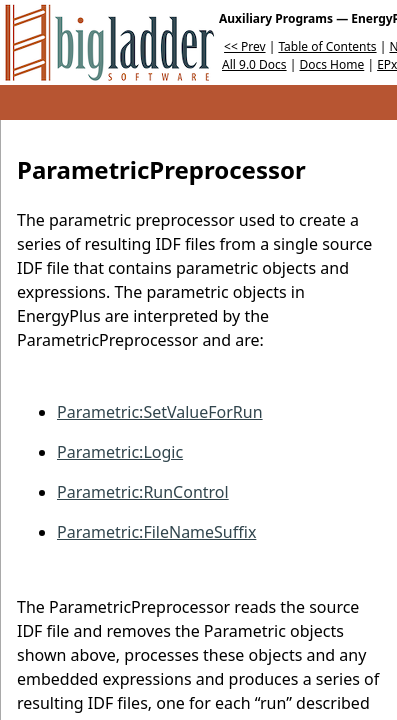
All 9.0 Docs (254, 64)
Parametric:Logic (120, 452)
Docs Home (331, 64)
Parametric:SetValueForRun (160, 412)
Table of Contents (327, 46)
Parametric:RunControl (143, 492)
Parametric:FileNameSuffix (156, 532)
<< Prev (244, 46)
